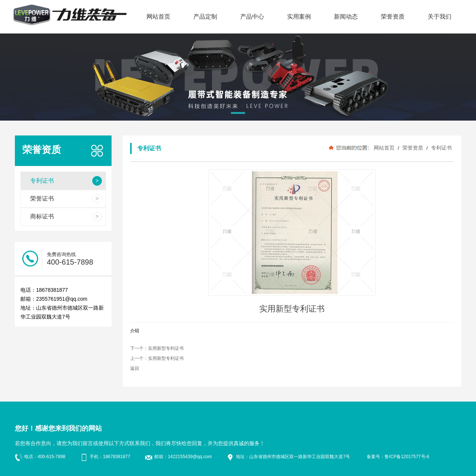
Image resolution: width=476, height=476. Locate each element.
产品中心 (252, 17)
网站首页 (158, 17)
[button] (238, 114)
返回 (135, 368)
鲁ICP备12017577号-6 (407, 457)
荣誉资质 (393, 17)
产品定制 (205, 17)
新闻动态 (346, 17)
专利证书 (441, 148)
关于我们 (440, 17)
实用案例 (299, 17)
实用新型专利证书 (166, 348)
